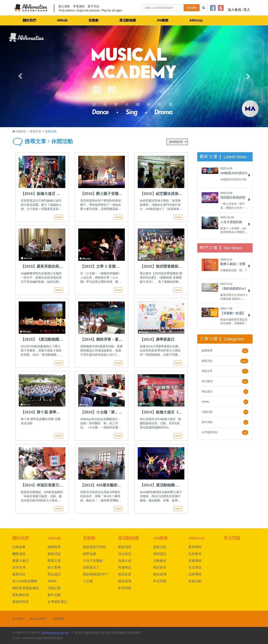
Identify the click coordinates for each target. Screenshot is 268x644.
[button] (20, 76)
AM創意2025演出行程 (233, 179)
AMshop (196, 20)
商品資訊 (207, 391)
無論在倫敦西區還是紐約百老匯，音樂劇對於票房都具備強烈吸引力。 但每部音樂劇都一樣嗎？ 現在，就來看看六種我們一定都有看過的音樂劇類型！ (234, 321)
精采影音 (125, 574)
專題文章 (207, 371)
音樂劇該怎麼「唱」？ (234, 270)
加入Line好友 (38, 619)
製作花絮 (207, 422)
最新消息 (207, 361)
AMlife (205, 402)
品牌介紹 (125, 561)
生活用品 (195, 567)
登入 (247, 10)
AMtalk (62, 20)
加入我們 (18, 619)
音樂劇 (93, 20)
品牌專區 (195, 574)
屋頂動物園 (128, 20)
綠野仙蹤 (89, 554)
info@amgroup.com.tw (55, 633)
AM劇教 (163, 20)
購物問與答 (21, 602)
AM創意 (19, 131)
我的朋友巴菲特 (94, 547)
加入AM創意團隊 (25, 581)
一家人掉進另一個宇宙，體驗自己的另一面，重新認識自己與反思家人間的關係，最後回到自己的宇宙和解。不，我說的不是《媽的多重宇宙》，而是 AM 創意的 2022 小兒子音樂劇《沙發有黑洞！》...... (234, 206)
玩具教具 (195, 554)
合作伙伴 (19, 567)
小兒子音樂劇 (93, 561)
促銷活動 (195, 581)
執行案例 (207, 381)
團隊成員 (19, 554)
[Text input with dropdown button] (163, 8)
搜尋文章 (35, 131)
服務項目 (19, 574)
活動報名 (160, 561)
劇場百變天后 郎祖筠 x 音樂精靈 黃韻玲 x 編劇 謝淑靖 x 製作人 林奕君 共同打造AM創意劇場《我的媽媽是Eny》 (234, 297)
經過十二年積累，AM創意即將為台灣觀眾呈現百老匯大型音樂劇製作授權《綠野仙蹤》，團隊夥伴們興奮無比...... (234, 230)
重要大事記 (21, 561)
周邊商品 (125, 567)
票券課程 (195, 547)
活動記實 (207, 412)
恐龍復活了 (91, 567)
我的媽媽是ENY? (96, 574)
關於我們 (29, 20)
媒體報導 (207, 351)
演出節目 (125, 554)
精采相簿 (125, 581)
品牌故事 (19, 547)
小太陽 (88, 581)
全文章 (192, 8)
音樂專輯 (195, 561)
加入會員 (234, 10)
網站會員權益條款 (26, 588)
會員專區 (58, 619)
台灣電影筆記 (210, 432)
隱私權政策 (21, 595)
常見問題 (125, 588)
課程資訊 (160, 554)
